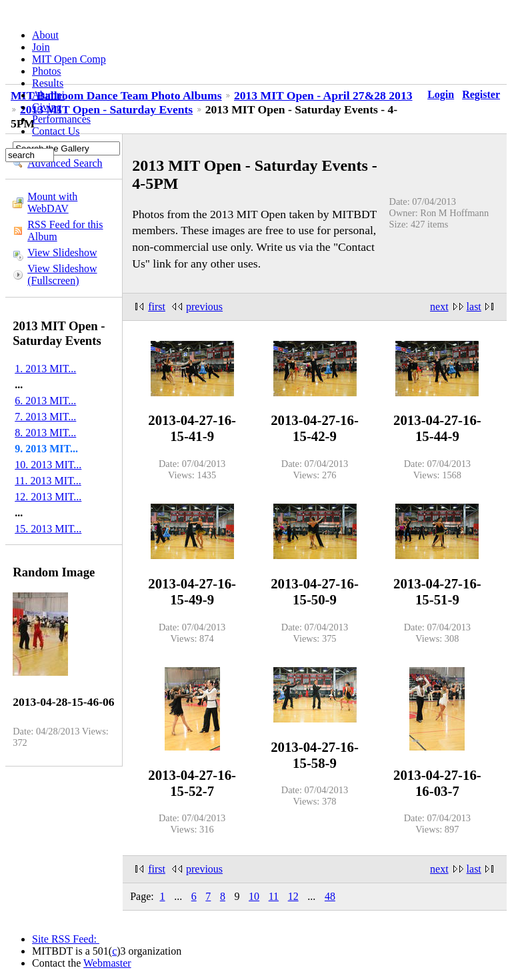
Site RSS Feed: (66, 939)
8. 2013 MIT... (45, 433)
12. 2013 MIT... (48, 497)
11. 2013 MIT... (48, 481)
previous (204, 307)
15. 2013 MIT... (48, 529)
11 (274, 896)
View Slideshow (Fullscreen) (62, 275)
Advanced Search (65, 163)
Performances (61, 119)
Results (48, 83)
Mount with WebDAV (52, 202)
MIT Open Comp (69, 59)
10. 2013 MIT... (48, 465)
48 (330, 896)
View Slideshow (62, 253)
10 (254, 896)
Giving (47, 107)
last (474, 307)
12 (293, 896)
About (45, 35)
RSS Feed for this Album (65, 230)
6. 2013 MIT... (45, 401)
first (157, 307)
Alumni (48, 95)
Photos (47, 71)
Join (41, 47)
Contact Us (56, 131)
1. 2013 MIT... (45, 369)
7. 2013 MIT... (45, 417)
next (439, 307)
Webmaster (107, 963)
